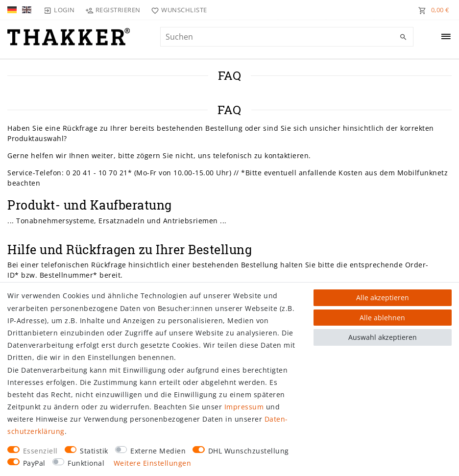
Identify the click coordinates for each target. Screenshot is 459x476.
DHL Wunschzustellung (249, 451)
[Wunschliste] (177, 10)
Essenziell (40, 451)
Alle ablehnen (382, 318)
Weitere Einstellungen (153, 463)
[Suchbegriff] (287, 37)
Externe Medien (158, 451)
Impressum (244, 407)
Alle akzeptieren (383, 297)
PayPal (34, 463)
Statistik (94, 451)
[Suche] (404, 37)
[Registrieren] (113, 10)
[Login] (59, 10)
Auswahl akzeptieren (383, 337)
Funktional (86, 463)
